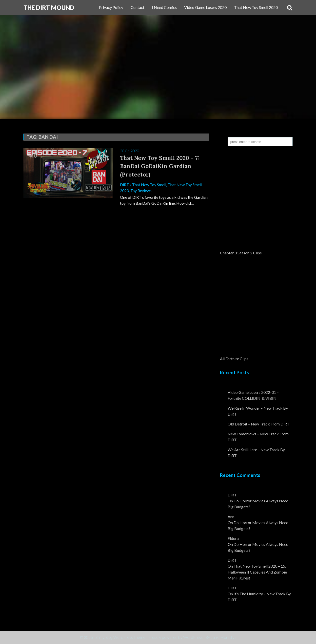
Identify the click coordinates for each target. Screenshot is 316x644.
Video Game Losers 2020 (205, 7)
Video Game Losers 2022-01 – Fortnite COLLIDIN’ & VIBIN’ (253, 395)
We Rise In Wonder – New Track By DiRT (258, 411)
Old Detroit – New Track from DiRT (259, 424)
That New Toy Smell (149, 185)
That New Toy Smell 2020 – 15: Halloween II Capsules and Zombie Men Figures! (257, 572)
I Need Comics (164, 7)
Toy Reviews (141, 190)
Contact (138, 7)
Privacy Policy (111, 7)
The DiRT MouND (49, 8)
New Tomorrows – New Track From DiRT (258, 437)
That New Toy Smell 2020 (256, 7)
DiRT (125, 185)
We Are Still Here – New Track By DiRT (256, 453)
